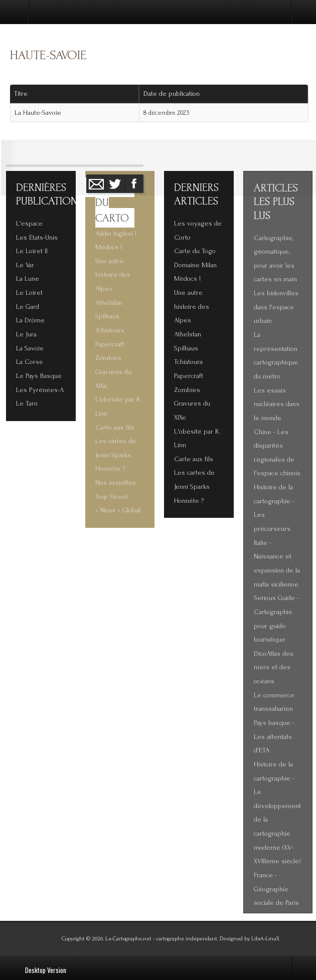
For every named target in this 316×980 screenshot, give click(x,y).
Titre (21, 94)
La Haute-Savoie (38, 113)
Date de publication (175, 94)
